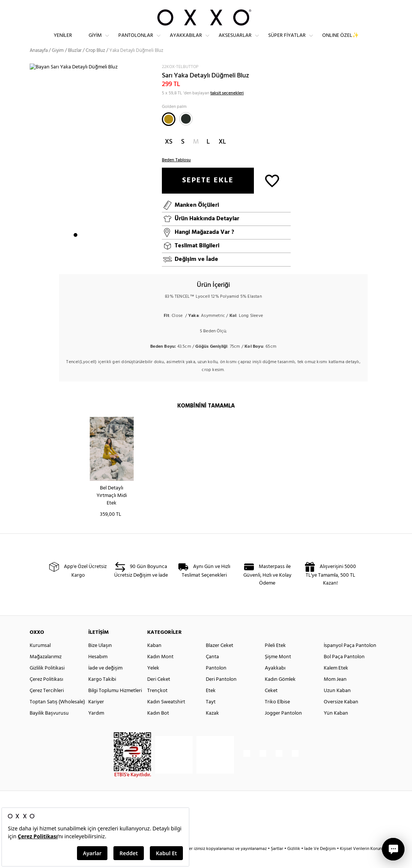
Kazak (212, 726)
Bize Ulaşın (100, 659)
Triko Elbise (277, 715)
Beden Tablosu (176, 173)
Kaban (154, 659)
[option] (93, 169)
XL (222, 155)
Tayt (211, 715)
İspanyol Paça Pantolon (350, 659)
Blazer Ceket (220, 659)
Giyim (95, 42)
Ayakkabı (275, 681)
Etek (211, 704)
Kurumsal (40, 659)
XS (169, 155)
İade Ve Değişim (320, 862)
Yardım (96, 726)
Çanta (212, 670)
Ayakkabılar (186, 42)
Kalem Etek (336, 681)
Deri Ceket (159, 693)
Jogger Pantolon (283, 726)
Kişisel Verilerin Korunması (365, 862)
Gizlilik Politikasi (47, 681)
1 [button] (75, 248)
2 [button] (82, 248)
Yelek (153, 681)
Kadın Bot (158, 726)
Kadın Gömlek (280, 693)
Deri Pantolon (221, 693)
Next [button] (33, 168)
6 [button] (109, 248)
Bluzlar (75, 64)
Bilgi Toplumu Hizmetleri (115, 704)
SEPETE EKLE (208, 194)
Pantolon (216, 681)
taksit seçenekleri (227, 106)
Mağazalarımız (46, 670)
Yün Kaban (336, 726)
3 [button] (89, 248)
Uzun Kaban (337, 704)
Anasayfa (39, 64)
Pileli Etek (275, 659)
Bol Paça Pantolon (344, 670)
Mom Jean (335, 693)
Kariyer (96, 715)
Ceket (271, 704)
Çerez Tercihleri (47, 704)
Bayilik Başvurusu (49, 726)
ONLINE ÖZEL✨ (340, 42)
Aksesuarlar (235, 42)
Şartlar (278, 862)
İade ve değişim (105, 681)
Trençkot (157, 704)
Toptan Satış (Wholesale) (57, 715)
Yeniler (63, 42)
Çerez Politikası (46, 693)
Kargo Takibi (102, 693)
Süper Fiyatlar (287, 42)
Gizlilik (294, 862)
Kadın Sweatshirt (166, 715)
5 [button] (103, 248)
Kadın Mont (160, 670)
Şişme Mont (278, 670)
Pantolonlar (136, 42)
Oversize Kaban (341, 715)
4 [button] (96, 248)
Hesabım (98, 670)
